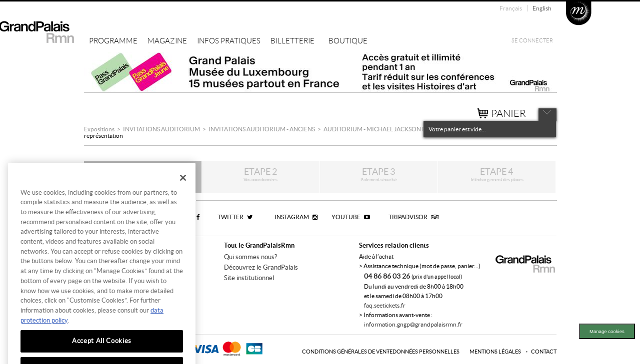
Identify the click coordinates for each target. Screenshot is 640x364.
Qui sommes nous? (250, 257)
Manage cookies (607, 331)
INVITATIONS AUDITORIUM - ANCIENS (262, 129)
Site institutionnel (249, 278)
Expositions (99, 129)
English (542, 8)
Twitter (235, 217)
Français (511, 8)
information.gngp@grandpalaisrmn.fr (413, 324)
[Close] (183, 191)
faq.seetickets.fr (385, 305)
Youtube (351, 217)
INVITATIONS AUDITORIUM (161, 129)
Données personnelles (426, 352)
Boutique (348, 41)
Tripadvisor (413, 217)
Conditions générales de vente (347, 352)
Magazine (167, 41)
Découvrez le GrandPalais (261, 267)
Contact (544, 352)
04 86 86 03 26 (388, 276)
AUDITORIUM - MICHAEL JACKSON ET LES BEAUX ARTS (400, 129)
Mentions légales (495, 352)
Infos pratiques (229, 41)
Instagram (296, 217)
